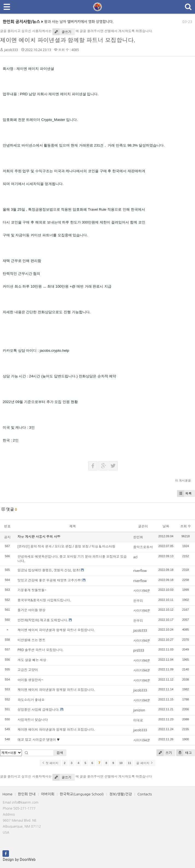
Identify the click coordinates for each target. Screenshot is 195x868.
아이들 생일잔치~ (30, 680)
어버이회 (48, 794)
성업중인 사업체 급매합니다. (38, 710)
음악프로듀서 (143, 547)
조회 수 (186, 526)
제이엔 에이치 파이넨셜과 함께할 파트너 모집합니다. (68, 40)
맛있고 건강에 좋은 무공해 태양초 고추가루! (50, 580)
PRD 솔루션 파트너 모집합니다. (40, 650)
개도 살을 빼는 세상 (32, 660)
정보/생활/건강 (121, 794)
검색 (60, 753)
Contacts (145, 794)
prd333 (139, 650)
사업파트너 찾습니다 (33, 720)
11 (129, 763)
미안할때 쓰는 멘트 (31, 640)
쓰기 (164, 753)
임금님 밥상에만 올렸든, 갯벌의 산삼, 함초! (49, 570)
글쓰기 (62, 32)
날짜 (166, 526)
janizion (139, 710)
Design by (19, 860)
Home (7, 794)
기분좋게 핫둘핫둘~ (32, 590)
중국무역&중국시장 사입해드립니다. (44, 600)
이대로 (138, 720)
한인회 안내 (27, 794)
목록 (184, 493)
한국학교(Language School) (82, 794)
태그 (184, 753)
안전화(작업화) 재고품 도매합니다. (43, 620)
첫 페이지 (50, 763)
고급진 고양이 (28, 670)
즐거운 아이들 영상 (31, 610)
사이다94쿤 (142, 591)
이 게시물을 (183, 480)
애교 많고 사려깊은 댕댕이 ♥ (39, 740)
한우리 (138, 601)
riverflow (140, 571)
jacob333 (11, 50)
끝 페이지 (145, 763)
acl (135, 557)
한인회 (138, 537)
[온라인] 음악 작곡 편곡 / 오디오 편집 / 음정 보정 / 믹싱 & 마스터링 (66, 546)
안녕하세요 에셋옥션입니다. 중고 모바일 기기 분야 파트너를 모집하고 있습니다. (72, 559)
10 (121, 763)
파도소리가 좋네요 (31, 700)
